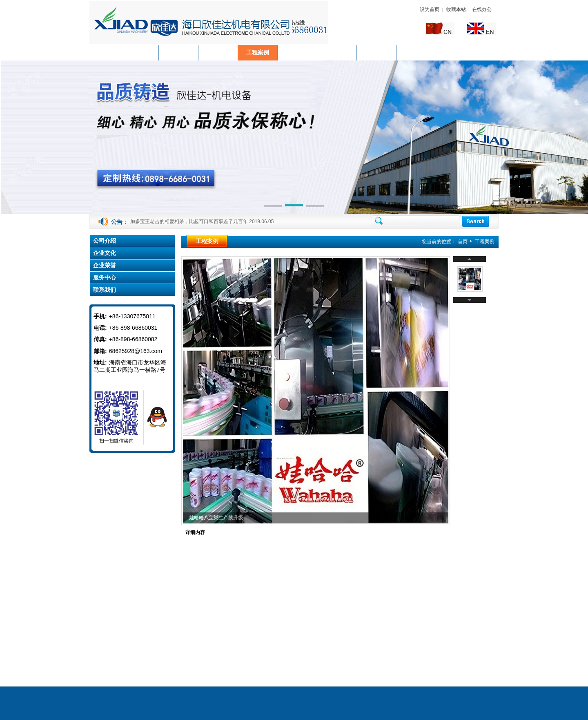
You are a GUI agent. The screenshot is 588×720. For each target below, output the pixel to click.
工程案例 (485, 241)
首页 (463, 241)
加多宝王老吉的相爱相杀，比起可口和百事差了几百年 (189, 221)
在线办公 (482, 9)
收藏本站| (457, 9)
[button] (273, 207)
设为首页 (430, 9)
